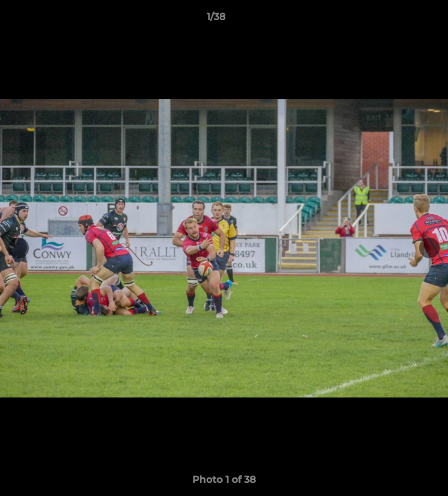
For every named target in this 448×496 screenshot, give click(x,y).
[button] (398, 20)
